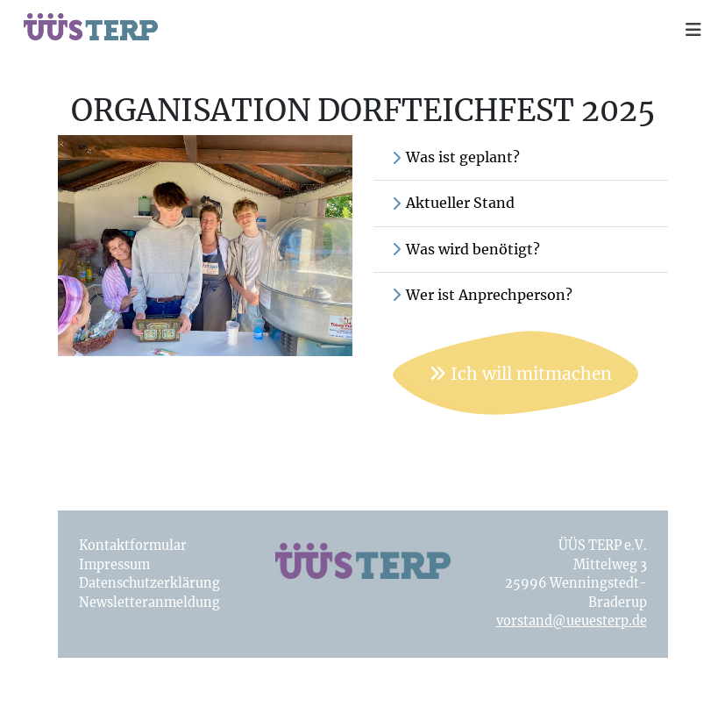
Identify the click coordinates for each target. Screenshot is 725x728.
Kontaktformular (133, 546)
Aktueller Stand (453, 203)
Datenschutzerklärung (149, 583)
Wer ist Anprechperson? (482, 295)
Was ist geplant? (455, 157)
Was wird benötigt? (466, 249)
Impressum (114, 565)
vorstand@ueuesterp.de (572, 621)
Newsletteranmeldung (149, 603)
